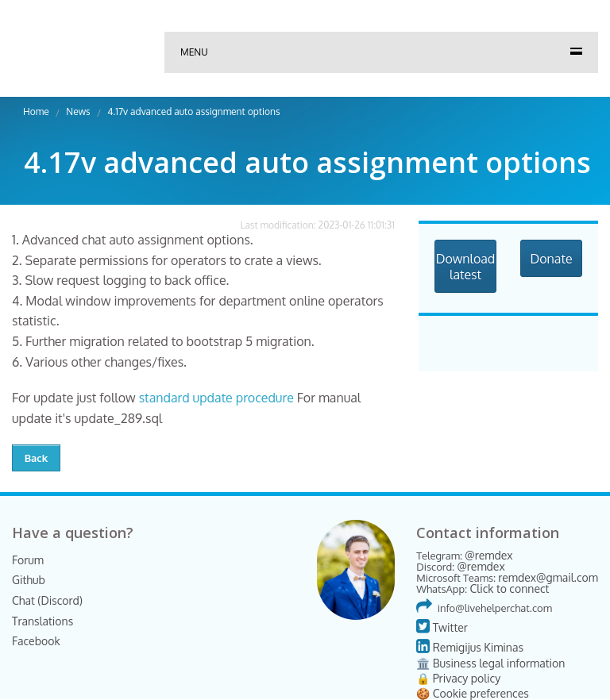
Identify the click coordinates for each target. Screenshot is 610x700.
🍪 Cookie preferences (473, 693)
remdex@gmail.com (548, 577)
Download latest (466, 267)
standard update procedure (216, 398)
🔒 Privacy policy (458, 678)
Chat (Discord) (47, 600)
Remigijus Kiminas (470, 647)
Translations (42, 621)
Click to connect (509, 588)
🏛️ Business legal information (490, 663)
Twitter (442, 627)
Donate (551, 259)
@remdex (488, 555)
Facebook (36, 641)
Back (37, 458)
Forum (28, 560)
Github (29, 580)
